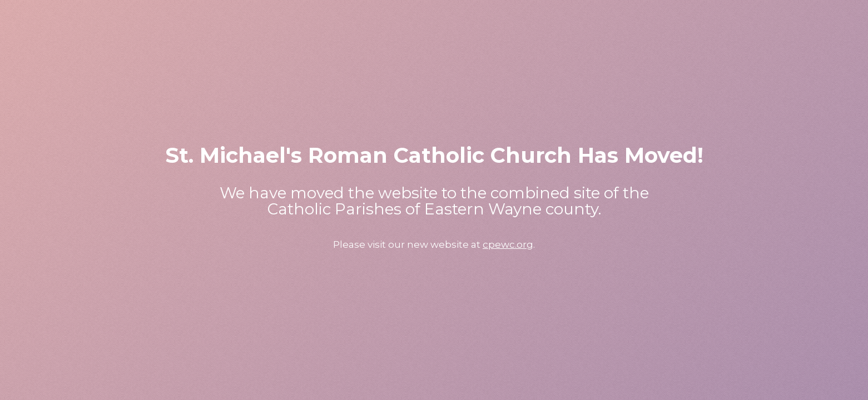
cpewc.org (508, 244)
